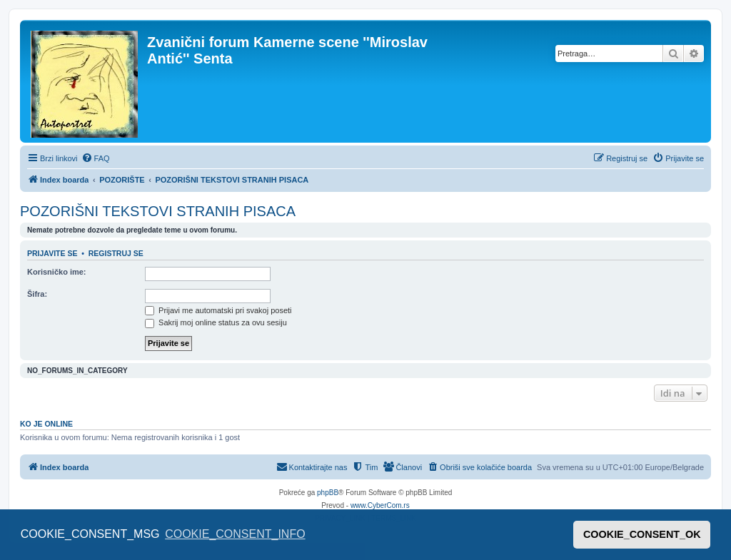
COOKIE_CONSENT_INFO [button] (235, 534)
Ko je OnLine (46, 424)
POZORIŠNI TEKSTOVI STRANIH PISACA (158, 211)
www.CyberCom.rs (380, 505)
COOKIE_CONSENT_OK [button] (642, 534)
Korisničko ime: (57, 272)
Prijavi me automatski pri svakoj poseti (218, 310)
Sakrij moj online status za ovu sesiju (216, 322)
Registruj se (116, 253)
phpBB (328, 493)
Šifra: (37, 294)
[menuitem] (96, 158)
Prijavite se (52, 253)
